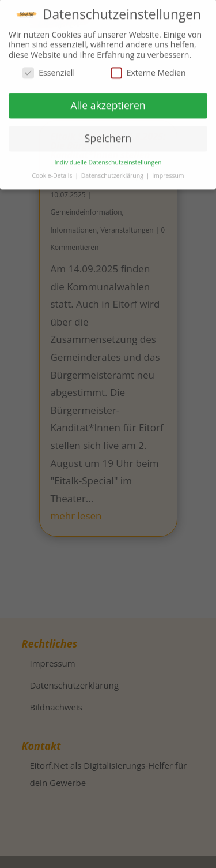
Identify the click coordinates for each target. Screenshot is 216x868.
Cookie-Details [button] (53, 173)
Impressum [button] (168, 173)
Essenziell (49, 70)
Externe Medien (148, 70)
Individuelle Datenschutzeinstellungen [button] (108, 159)
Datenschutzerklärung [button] (113, 173)
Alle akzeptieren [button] (108, 102)
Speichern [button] (108, 135)
